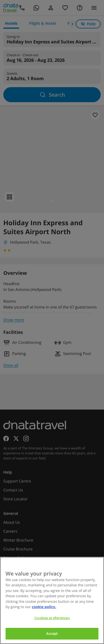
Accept (52, 633)
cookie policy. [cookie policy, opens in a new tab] (44, 607)
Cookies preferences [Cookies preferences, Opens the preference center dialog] (52, 618)
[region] (52, 600)
